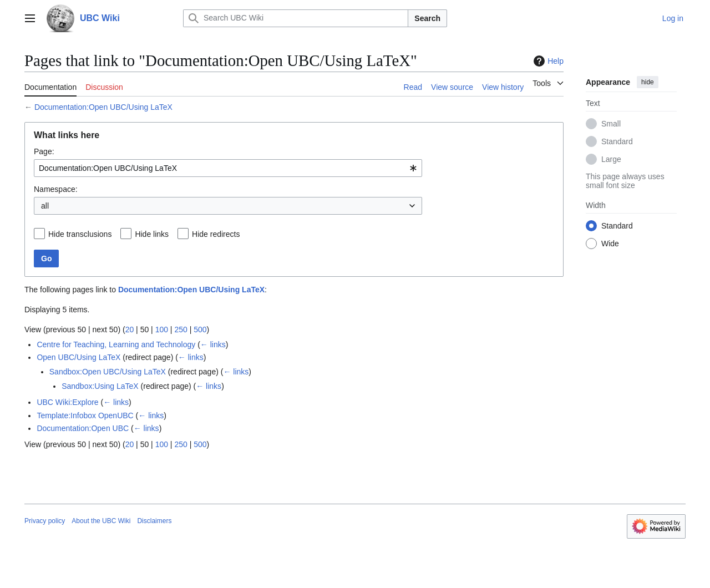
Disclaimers (154, 521)
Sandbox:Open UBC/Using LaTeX (108, 372)
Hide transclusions (80, 234)
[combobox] (228, 168)
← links (213, 344)
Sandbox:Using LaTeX (100, 386)
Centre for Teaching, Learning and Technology (116, 344)
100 (162, 330)
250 (181, 330)
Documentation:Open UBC (83, 428)
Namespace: (56, 189)
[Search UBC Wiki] (296, 18)
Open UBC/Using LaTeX (78, 357)
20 (130, 330)
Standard (617, 141)
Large (611, 159)
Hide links (152, 234)
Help (547, 61)
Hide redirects (216, 234)
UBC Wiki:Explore (67, 402)
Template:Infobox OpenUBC (85, 415)
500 (200, 330)
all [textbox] (45, 206)
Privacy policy (45, 521)
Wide (610, 244)
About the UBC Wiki (101, 521)
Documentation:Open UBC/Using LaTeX (103, 107)
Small (611, 124)
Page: (44, 151)
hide (648, 82)
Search (427, 18)
